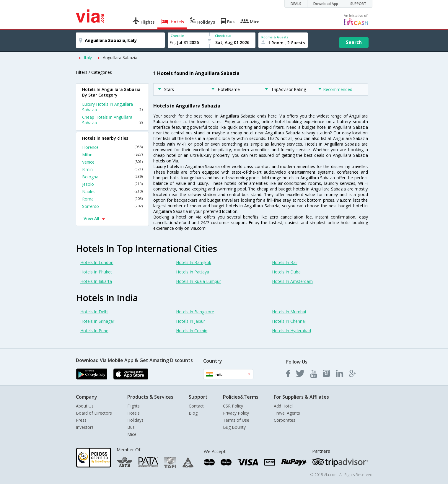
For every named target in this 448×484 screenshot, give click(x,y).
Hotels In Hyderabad (291, 331)
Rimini (112, 169)
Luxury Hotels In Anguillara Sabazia (112, 107)
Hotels (133, 413)
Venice (112, 162)
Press (81, 420)
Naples (112, 192)
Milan (112, 155)
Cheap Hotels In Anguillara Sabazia (112, 120)
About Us (85, 406)
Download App (326, 4)
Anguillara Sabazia (120, 57)
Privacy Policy (236, 413)
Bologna (112, 177)
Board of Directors (94, 413)
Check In (177, 36)
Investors (85, 427)
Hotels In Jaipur (190, 321)
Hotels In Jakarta (96, 281)
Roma (112, 199)
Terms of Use (236, 420)
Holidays (135, 420)
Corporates (285, 420)
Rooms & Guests (275, 37)
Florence (112, 147)
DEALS (296, 4)
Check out (223, 36)
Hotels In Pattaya (193, 272)
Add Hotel (283, 406)
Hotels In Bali (285, 262)
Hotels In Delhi (94, 312)
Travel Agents (287, 413)
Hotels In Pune (94, 331)
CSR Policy (233, 406)
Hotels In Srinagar (97, 321)
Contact (196, 406)
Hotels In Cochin (192, 331)
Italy (88, 57)
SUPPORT (358, 4)
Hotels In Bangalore (195, 312)
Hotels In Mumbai (289, 312)
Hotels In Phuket (96, 272)
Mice (132, 434)
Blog (193, 413)
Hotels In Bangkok (194, 262)
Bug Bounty (234, 427)
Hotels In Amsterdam (292, 281)
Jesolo (112, 184)
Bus (131, 427)
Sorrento (112, 206)
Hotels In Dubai (287, 272)
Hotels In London (97, 262)
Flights (133, 406)
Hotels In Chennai (289, 321)
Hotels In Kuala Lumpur (198, 281)
